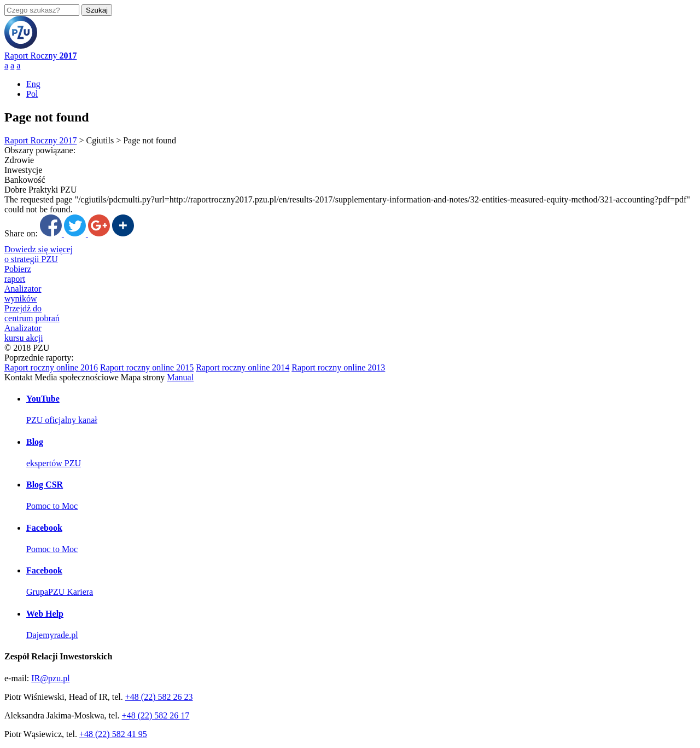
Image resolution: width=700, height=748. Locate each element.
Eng (33, 84)
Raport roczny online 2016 (51, 367)
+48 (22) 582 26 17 (156, 715)
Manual (180, 377)
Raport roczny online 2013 (338, 367)
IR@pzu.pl (50, 678)
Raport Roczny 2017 (40, 140)
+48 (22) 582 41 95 (113, 734)
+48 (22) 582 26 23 (159, 697)
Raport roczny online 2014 (243, 367)
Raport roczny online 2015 (147, 367)
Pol (32, 94)
